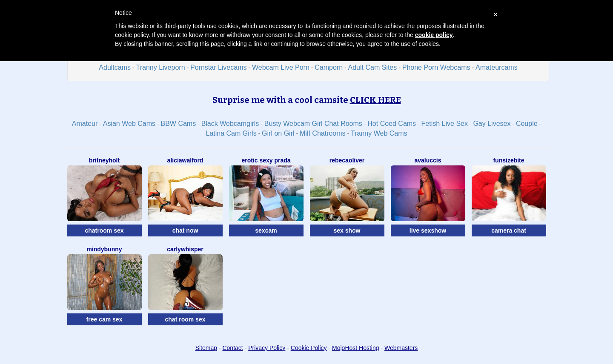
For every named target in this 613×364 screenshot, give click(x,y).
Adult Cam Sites (373, 67)
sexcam (266, 230)
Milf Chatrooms (323, 133)
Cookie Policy (309, 348)
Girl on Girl (278, 133)
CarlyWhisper (185, 249)
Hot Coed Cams (392, 124)
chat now (185, 230)
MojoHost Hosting (356, 348)
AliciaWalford (185, 160)
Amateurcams (497, 67)
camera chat (509, 230)
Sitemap (206, 348)
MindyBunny (104, 249)
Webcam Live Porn (281, 67)
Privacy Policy (267, 348)
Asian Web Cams (129, 124)
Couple (527, 124)
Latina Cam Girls (231, 133)
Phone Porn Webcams (436, 67)
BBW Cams (179, 124)
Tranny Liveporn (161, 67)
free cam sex (105, 319)
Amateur (85, 124)
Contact (232, 348)
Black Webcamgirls (230, 124)
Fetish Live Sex (445, 124)
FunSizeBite (508, 160)
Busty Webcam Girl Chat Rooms (313, 124)
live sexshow (428, 230)
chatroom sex (104, 230)
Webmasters (401, 348)
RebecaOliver (347, 160)
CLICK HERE (375, 100)
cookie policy (434, 35)
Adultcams (115, 67)
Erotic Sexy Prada (266, 160)
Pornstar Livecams (219, 67)
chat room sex (185, 319)
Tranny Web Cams (379, 133)
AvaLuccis (428, 160)
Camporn (329, 67)
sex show (347, 230)
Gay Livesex (492, 124)
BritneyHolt (104, 160)
